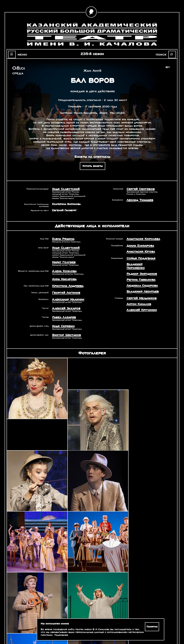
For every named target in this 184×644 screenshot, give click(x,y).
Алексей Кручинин (139, 300)
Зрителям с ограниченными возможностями (31, 630)
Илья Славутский (63, 189)
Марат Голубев (62, 260)
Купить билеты (93, 166)
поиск (164, 54)
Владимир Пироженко (141, 261)
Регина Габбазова (139, 272)
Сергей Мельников (139, 289)
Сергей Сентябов (138, 189)
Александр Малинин (66, 295)
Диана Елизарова (138, 244)
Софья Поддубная (139, 256)
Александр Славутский (151, 597)
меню (20, 54)
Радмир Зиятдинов (139, 267)
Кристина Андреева (65, 282)
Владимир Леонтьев (140, 283)
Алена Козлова (62, 269)
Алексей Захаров (64, 303)
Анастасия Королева (141, 238)
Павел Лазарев (62, 312)
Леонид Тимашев (138, 199)
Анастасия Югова (139, 250)
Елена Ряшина (62, 238)
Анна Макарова (62, 276)
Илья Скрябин (62, 320)
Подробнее (61, 635)
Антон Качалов (137, 294)
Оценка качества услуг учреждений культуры (31, 625)
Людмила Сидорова (140, 277)
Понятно (153, 627)
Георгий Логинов (64, 289)
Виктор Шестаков (64, 328)
